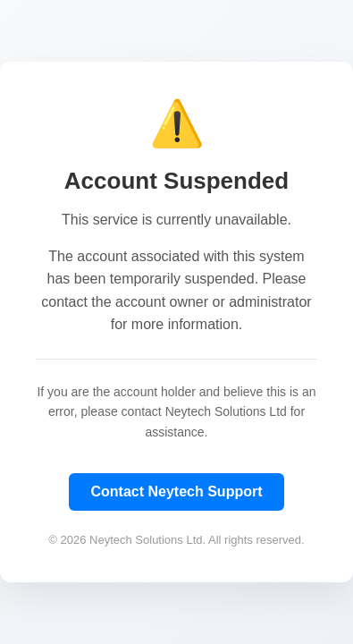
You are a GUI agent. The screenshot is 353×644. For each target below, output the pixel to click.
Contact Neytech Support (176, 491)
